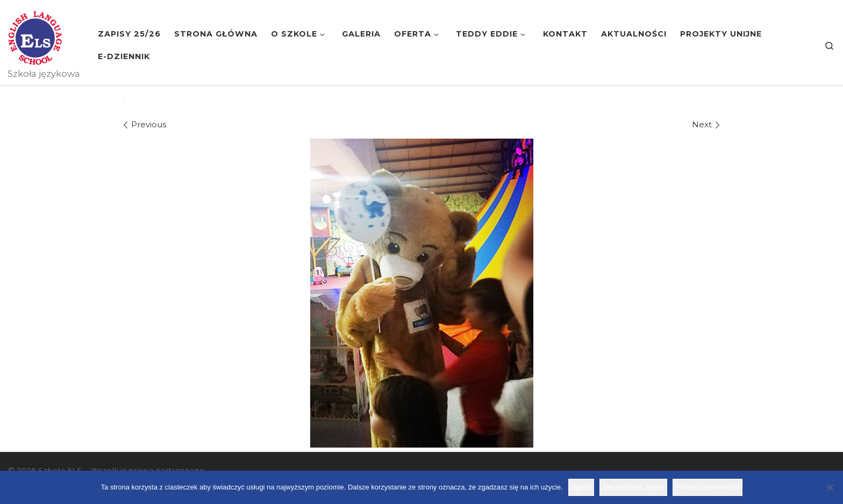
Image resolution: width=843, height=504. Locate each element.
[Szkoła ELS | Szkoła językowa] (35, 37)
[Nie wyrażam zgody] (830, 487)
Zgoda (581, 487)
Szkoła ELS (60, 470)
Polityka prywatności (708, 487)
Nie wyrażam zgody (633, 487)
